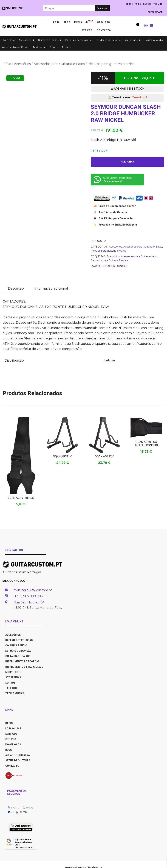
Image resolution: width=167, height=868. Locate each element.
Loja (56, 22)
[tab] (16, 289)
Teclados (67, 47)
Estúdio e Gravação (107, 40)
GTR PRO (87, 30)
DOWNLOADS (13, 745)
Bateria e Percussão (77, 40)
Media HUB (84, 21)
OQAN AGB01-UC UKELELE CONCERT (146, 444)
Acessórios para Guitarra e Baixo (59, 64)
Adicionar (127, 162)
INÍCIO (9, 723)
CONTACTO (12, 766)
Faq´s (138, 4)
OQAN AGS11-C (63, 456)
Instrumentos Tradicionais (24, 667)
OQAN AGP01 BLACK (21, 498)
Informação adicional (51, 289)
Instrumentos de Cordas (16, 47)
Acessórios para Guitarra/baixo (139, 256)
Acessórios (25, 40)
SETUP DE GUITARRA (18, 760)
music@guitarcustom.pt (33, 590)
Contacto (104, 30)
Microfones (131, 40)
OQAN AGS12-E (104, 456)
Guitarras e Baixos (48, 40)
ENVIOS (147, 4)
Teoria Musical (16, 693)
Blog (67, 22)
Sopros (54, 47)
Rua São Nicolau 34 (29, 602)
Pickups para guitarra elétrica (111, 64)
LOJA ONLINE (13, 729)
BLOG (9, 750)
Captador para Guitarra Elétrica (109, 260)
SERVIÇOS (11, 734)
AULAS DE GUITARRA (18, 755)
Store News (9, 40)
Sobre (129, 4)
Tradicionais (40, 47)
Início (7, 64)
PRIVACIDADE (155, 12)
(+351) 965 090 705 (28, 596)
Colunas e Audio (154, 40)
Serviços (104, 22)
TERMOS (158, 4)
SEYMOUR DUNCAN (115, 266)
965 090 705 (15, 8)
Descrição (16, 289)
